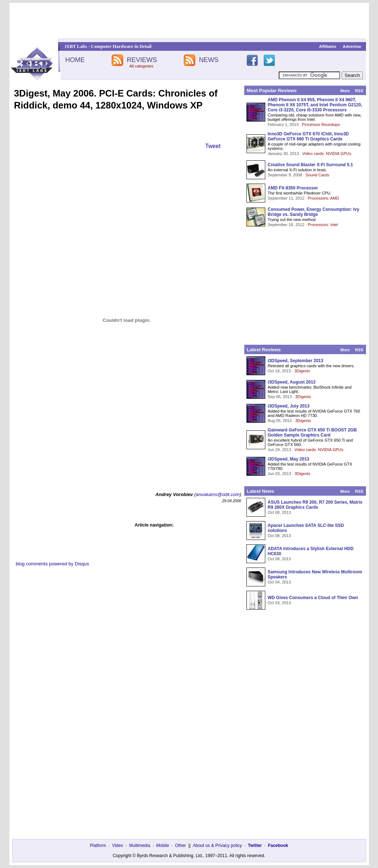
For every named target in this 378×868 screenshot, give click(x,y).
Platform (98, 846)
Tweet (213, 146)
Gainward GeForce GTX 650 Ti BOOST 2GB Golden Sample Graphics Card (312, 433)
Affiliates (327, 46)
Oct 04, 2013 (279, 582)
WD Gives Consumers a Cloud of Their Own (313, 598)
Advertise (352, 46)
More (345, 91)
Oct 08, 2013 (279, 512)
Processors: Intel (323, 225)
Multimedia (140, 846)
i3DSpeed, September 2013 (296, 361)
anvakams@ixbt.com (218, 494)
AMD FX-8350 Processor (293, 188)
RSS (359, 91)
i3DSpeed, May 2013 (289, 459)
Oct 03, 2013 (279, 603)
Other (180, 846)
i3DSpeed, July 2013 (289, 406)
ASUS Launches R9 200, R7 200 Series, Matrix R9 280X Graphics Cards (315, 505)
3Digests (302, 371)
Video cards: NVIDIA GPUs (327, 153)
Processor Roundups (321, 124)
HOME (75, 60)
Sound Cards (317, 175)
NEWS (209, 60)
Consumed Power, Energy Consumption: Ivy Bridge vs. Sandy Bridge (314, 212)
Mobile (163, 846)
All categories (141, 66)
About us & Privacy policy (217, 846)
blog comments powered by (53, 564)
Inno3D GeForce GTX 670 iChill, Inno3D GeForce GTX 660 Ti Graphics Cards (308, 136)
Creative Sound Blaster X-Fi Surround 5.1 (310, 165)
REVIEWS (142, 60)
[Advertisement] (189, 21)
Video (117, 846)
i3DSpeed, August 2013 (292, 382)
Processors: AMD (323, 198)
